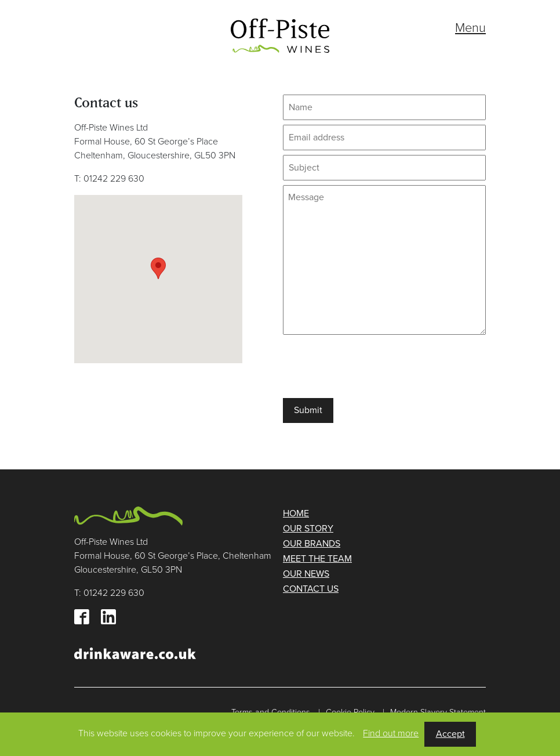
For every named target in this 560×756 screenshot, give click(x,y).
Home (296, 513)
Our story (308, 529)
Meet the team (317, 559)
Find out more (391, 733)
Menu (470, 28)
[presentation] (371, 366)
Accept (450, 734)
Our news (306, 574)
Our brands (312, 544)
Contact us (311, 589)
